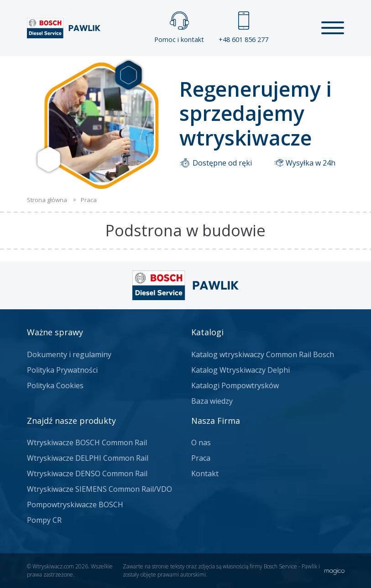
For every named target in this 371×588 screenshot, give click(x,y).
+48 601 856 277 (243, 28)
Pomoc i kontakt (179, 28)
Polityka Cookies (55, 385)
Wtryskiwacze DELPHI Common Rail (88, 458)
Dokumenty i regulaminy (69, 354)
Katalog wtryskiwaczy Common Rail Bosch (263, 354)
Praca (201, 458)
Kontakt (205, 474)
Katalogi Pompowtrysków (235, 385)
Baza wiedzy (212, 401)
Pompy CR (44, 520)
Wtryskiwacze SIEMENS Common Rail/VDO (99, 489)
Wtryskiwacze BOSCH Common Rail (87, 442)
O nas (201, 442)
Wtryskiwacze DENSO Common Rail (87, 474)
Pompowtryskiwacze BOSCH (75, 505)
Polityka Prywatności (62, 370)
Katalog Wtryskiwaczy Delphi (240, 370)
